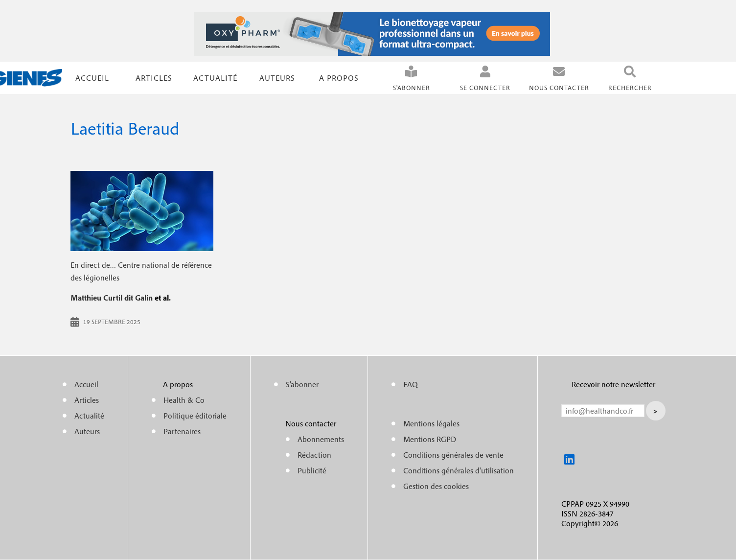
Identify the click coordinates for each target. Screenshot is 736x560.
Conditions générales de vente (453, 455)
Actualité (215, 78)
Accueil (92, 78)
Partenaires (182, 431)
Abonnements (321, 439)
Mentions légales (431, 423)
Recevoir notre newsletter (613, 384)
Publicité (312, 470)
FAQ (411, 384)
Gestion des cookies (436, 486)
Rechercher (630, 88)
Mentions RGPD (430, 439)
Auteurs (277, 78)
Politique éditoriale (195, 416)
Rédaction (314, 455)
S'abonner (412, 88)
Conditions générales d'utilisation (459, 470)
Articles (87, 400)
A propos (339, 78)
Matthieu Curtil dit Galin (112, 298)
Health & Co (184, 400)
